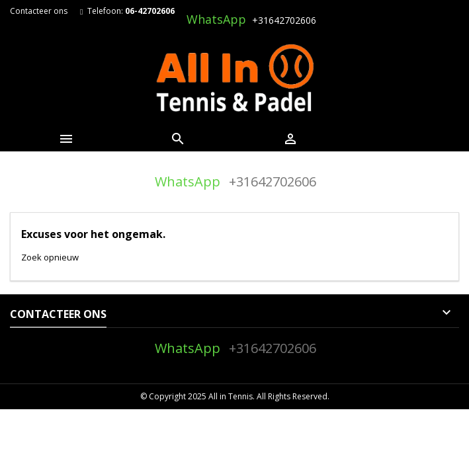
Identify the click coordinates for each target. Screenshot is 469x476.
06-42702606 (150, 11)
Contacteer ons (39, 11)
